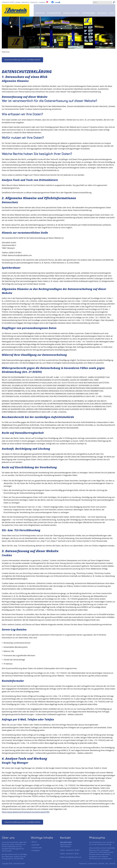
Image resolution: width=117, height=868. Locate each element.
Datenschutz (25, 2)
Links (112, 13)
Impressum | (35, 2)
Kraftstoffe (36, 845)
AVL (107, 864)
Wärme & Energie (71, 13)
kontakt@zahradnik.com (73, 857)
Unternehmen (88, 13)
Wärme (34, 842)
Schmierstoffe (54, 13)
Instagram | (43, 2)
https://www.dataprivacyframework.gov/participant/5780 (26, 812)
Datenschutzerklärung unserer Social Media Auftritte (22, 60)
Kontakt (18, 2)
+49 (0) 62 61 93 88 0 (8, 2)
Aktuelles (102, 13)
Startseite (40, 13)
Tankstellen (36, 850)
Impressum (83, 864)
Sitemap (112, 864)
